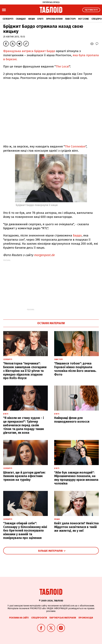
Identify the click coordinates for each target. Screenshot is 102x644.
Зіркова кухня (54, 19)
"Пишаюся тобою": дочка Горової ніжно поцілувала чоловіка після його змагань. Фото (75, 369)
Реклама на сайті (19, 618)
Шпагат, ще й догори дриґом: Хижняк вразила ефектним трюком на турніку (24, 476)
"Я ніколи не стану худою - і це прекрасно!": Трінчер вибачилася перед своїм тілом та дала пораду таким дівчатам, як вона (24, 425)
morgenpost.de (44, 255)
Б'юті (40, 19)
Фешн (31, 19)
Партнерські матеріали (63, 618)
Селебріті (8, 19)
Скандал (21, 19)
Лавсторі (70, 19)
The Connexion (75, 146)
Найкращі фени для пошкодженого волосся (72, 420)
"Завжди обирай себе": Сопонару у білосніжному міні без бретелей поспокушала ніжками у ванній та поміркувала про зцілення (25, 531)
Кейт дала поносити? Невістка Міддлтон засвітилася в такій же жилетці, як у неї (76, 527)
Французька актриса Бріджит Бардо (29, 51)
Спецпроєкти (39, 618)
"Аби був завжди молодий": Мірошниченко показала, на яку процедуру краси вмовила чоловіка (76, 478)
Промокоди (86, 618)
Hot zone (84, 19)
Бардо (77, 235)
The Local (62, 66)
